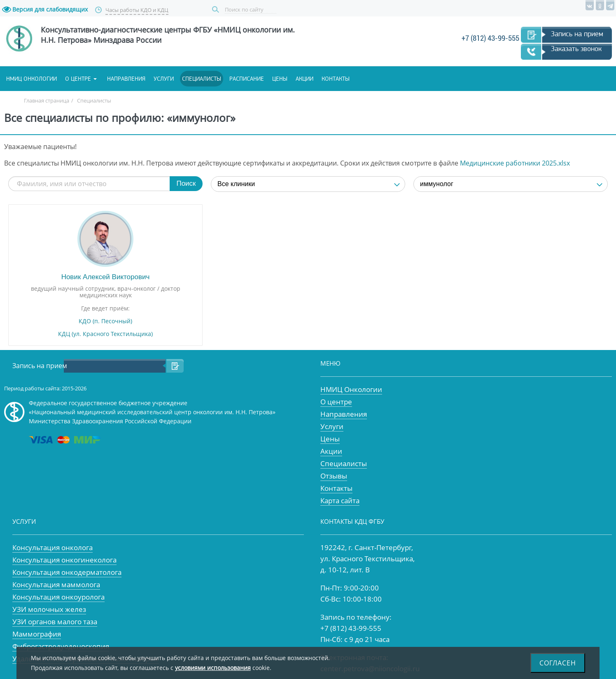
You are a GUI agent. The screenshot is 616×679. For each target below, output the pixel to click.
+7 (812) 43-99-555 (490, 38)
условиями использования (213, 668)
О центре (78, 79)
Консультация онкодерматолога (67, 572)
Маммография (37, 634)
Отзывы (334, 476)
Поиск (217, 10)
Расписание (247, 79)
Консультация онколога (52, 547)
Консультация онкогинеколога (64, 560)
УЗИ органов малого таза (55, 622)
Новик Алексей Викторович (106, 277)
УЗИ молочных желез (49, 609)
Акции (304, 79)
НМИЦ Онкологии (351, 389)
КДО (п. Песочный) (105, 321)
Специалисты (202, 79)
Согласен (558, 663)
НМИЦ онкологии (31, 79)
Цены (280, 79)
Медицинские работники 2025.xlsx (515, 163)
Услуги (164, 79)
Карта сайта (340, 500)
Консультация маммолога (56, 584)
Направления (126, 79)
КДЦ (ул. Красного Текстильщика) (105, 334)
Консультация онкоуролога (58, 597)
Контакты (336, 79)
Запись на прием (577, 34)
